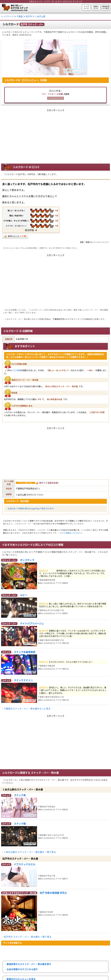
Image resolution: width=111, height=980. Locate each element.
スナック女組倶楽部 (25, 652)
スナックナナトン (23, 680)
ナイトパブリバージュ (32, 624)
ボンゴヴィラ (27, 560)
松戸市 (29, 16)
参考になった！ (15, 236)
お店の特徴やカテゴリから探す (22, 969)
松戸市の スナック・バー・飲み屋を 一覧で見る (28, 937)
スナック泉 (20, 795)
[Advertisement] (55, 135)
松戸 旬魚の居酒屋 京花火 (53, 893)
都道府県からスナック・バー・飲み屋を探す (29, 964)
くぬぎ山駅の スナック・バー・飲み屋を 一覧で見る (30, 852)
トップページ (86, 7)
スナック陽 (20, 824)
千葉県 (20, 16)
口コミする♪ (55, 95)
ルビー (24, 595)
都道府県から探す (106, 7)
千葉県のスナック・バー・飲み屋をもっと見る (27, 709)
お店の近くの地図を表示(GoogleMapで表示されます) (31, 509)
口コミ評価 (16, 370)
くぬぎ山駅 (40, 16)
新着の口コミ (96, 7)
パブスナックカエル (25, 864)
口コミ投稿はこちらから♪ (71, 533)
